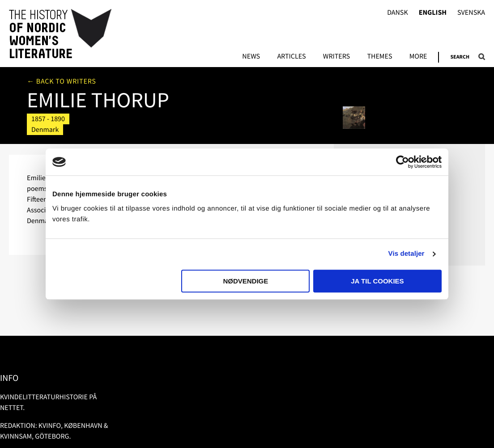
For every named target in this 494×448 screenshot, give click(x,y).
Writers (336, 57)
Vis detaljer (407, 254)
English (433, 13)
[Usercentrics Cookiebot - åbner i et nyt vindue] (402, 162)
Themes (379, 57)
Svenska (471, 13)
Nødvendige (245, 281)
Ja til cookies (377, 281)
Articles (291, 57)
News (251, 57)
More (418, 57)
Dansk (398, 13)
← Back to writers (62, 81)
